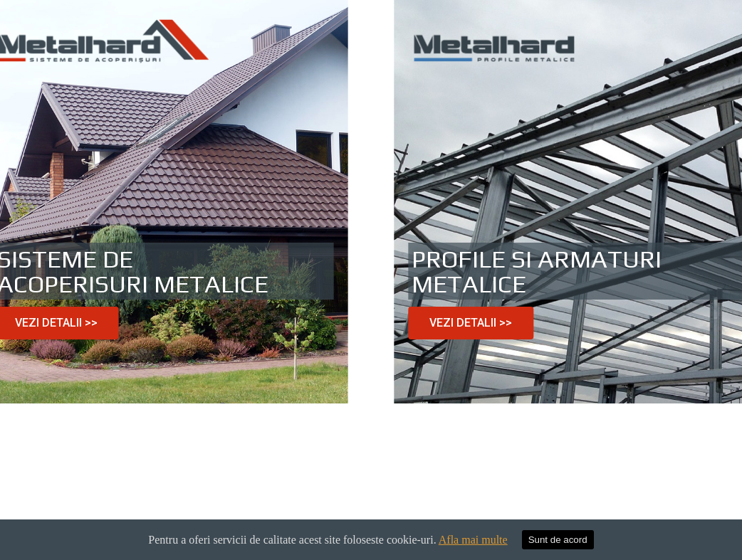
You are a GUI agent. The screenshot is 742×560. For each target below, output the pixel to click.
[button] (484, 323)
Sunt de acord (558, 540)
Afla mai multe (473, 540)
